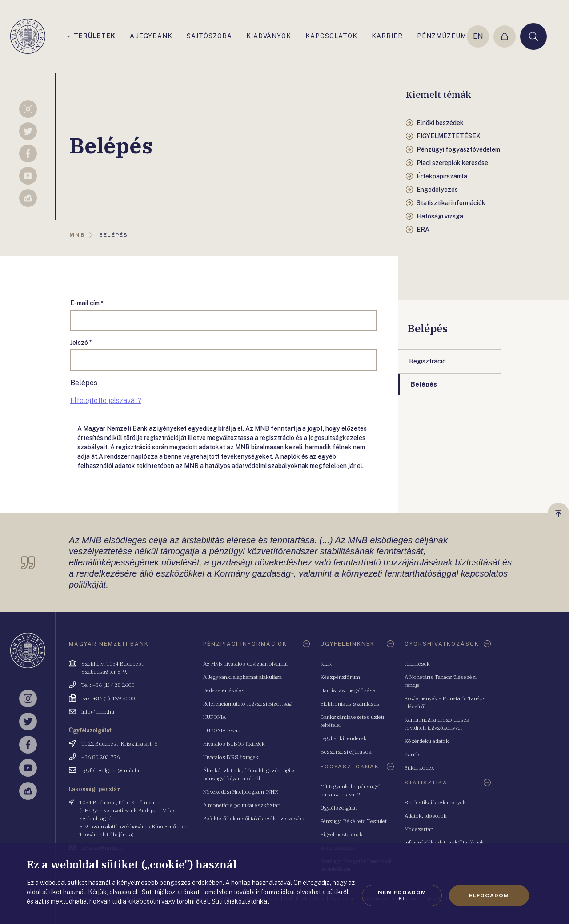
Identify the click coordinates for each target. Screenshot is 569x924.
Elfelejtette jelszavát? (106, 401)
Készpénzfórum (340, 677)
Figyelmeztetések (342, 834)
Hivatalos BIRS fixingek (231, 757)
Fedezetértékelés (224, 690)
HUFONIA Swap (222, 730)
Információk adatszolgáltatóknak (444, 842)
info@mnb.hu (98, 712)
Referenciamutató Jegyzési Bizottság (247, 704)
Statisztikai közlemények (435, 802)
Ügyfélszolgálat (339, 808)
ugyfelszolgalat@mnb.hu (111, 770)
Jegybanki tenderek (344, 738)
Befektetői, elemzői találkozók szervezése (254, 818)
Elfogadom (489, 896)
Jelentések (417, 664)
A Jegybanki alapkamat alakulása (242, 677)
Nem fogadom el (402, 896)
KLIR (326, 664)
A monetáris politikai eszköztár (241, 805)
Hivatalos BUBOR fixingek (234, 744)
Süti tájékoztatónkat (240, 901)
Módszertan (419, 829)
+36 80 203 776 (100, 757)
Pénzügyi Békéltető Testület (354, 821)
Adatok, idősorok (426, 816)
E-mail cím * (87, 303)
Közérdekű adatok (427, 741)
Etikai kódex (419, 768)
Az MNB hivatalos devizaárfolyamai (245, 664)
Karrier (413, 754)
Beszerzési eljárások (346, 752)
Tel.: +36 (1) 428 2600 (108, 685)
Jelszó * (81, 343)
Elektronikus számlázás (350, 704)
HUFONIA (214, 717)
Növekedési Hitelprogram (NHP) (241, 792)
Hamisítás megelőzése (348, 690)
